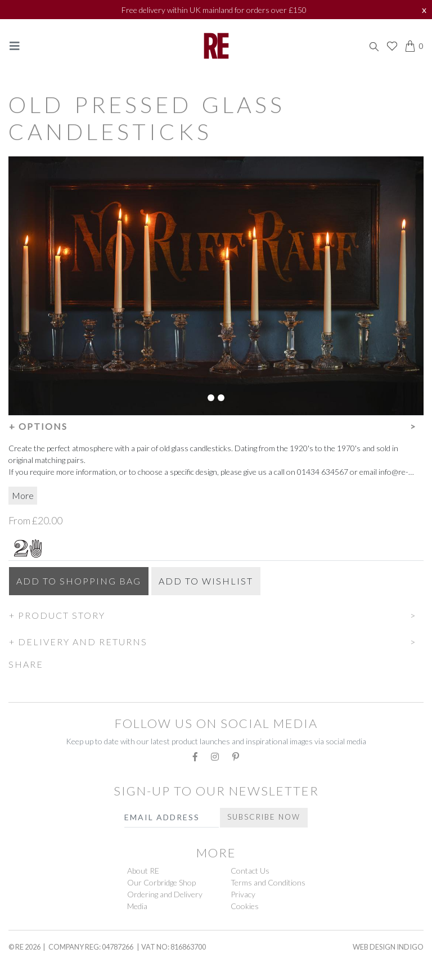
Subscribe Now (264, 817)
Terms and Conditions (268, 882)
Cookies (245, 906)
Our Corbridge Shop (161, 882)
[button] (216, 425)
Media (137, 906)
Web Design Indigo (388, 947)
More (23, 495)
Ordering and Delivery (165, 894)
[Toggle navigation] (15, 46)
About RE (143, 871)
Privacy (243, 894)
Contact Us (250, 871)
